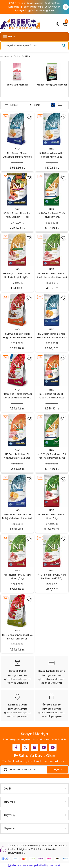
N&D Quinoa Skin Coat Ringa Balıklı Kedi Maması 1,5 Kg (17, 336)
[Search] (34, 46)
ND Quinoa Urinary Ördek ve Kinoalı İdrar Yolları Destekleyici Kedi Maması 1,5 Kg (17, 637)
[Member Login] (57, 24)
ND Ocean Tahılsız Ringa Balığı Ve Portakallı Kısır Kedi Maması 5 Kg (52, 336)
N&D (17, 149)
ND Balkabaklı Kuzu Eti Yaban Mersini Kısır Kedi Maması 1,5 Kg (17, 456)
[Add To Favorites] (29, 117)
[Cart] (65, 24)
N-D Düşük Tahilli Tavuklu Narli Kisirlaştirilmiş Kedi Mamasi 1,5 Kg (17, 276)
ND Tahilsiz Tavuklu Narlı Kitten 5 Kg (52, 516)
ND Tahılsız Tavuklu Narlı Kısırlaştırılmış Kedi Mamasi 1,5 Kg (52, 276)
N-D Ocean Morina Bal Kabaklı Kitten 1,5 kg (52, 155)
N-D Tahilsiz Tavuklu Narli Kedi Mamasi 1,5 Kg (52, 577)
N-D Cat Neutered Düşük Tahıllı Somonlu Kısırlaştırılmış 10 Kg (52, 215)
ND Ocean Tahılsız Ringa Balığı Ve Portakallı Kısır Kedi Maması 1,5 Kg (17, 517)
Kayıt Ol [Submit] (57, 770)
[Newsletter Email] (34, 770)
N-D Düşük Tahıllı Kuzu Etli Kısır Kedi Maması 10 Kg (52, 456)
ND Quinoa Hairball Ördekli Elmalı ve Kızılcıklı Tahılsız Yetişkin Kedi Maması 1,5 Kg (17, 396)
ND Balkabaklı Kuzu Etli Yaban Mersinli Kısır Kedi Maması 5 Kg (52, 396)
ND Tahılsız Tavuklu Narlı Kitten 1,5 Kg (17, 577)
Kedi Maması (28, 56)
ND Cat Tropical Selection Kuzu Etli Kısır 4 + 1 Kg (17, 215)
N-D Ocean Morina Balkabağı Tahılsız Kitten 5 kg (17, 155)
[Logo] (20, 24)
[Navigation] (34, 37)
